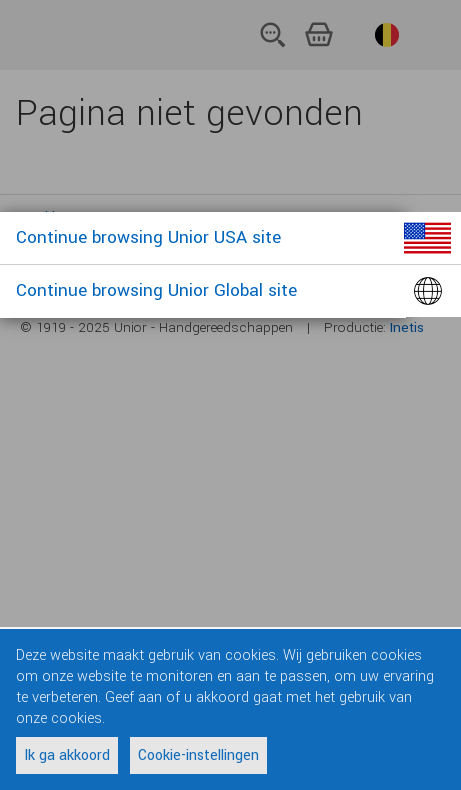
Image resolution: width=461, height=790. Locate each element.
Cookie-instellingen (198, 755)
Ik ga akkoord (67, 755)
